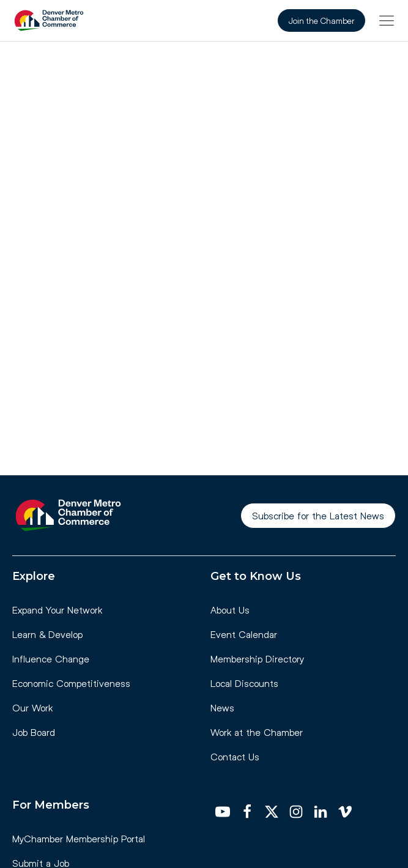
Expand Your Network (57, 610)
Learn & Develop (47, 634)
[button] (387, 20)
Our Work (32, 707)
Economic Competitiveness (71, 683)
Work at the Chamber (257, 732)
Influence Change (51, 658)
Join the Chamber (321, 20)
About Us (230, 610)
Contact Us (235, 756)
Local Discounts (244, 683)
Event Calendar (244, 634)
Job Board (34, 732)
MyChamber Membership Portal (79, 838)
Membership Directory (257, 658)
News (222, 707)
